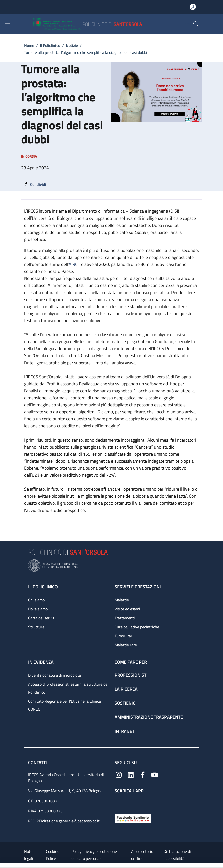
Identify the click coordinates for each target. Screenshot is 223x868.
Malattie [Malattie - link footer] (122, 600)
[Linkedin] (131, 774)
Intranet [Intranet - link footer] (124, 731)
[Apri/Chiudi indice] (3, 866)
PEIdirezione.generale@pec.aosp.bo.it (68, 821)
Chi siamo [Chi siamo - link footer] (36, 600)
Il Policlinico (50, 45)
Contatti (38, 763)
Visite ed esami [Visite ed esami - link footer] (127, 609)
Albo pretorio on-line (142, 855)
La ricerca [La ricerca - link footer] (126, 689)
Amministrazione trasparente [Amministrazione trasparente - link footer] (149, 717)
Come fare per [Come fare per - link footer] (131, 662)
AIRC (73, 264)
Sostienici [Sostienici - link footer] (126, 703)
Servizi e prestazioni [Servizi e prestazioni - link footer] (138, 587)
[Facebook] (143, 774)
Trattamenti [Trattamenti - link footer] (125, 618)
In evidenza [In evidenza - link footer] (41, 662)
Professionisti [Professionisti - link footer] (131, 675)
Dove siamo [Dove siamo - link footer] (38, 609)
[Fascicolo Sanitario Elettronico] (133, 818)
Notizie (72, 45)
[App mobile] (119, 803)
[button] (196, 24)
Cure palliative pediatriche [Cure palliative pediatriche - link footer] (137, 627)
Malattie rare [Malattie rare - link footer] (126, 645)
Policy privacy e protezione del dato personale (94, 855)
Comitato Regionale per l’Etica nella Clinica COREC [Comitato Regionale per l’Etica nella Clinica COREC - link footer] (65, 705)
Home (29, 45)
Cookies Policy (52, 855)
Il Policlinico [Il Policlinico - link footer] (43, 587)
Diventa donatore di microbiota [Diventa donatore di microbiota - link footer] (54, 675)
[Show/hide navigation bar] (8, 24)
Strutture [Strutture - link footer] (36, 627)
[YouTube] (155, 774)
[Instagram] (119, 774)
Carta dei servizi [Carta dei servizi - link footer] (42, 618)
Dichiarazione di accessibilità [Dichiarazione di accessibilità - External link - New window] (177, 855)
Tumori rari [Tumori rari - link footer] (124, 636)
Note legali (29, 855)
